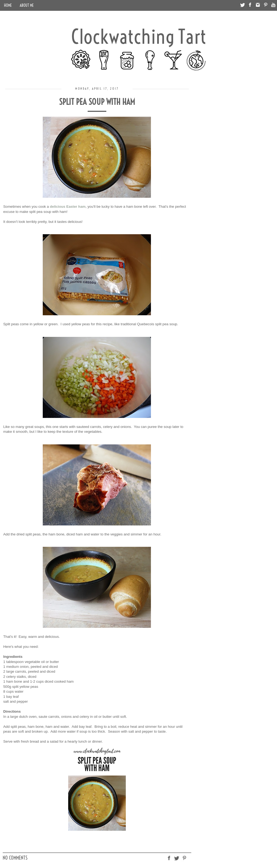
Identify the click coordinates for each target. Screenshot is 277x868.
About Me (27, 5)
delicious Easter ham (68, 207)
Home (8, 5)
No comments (15, 858)
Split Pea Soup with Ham (97, 102)
